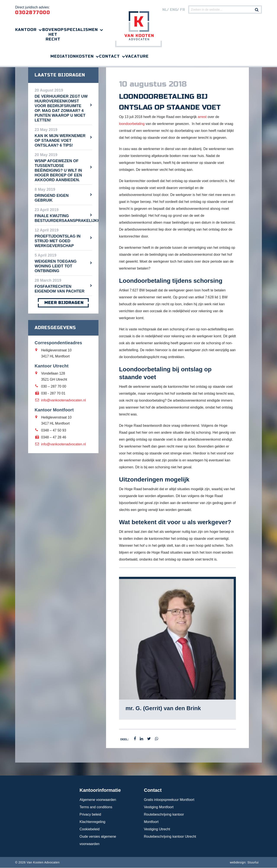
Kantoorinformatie (100, 790)
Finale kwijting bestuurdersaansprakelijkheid (63, 218)
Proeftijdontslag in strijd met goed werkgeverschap (58, 241)
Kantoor (26, 30)
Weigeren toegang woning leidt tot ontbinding (56, 266)
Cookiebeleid (90, 829)
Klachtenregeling (93, 822)
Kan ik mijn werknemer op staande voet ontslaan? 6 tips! (60, 141)
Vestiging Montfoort (159, 807)
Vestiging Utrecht (157, 829)
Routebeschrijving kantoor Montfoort (164, 818)
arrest (202, 117)
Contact (110, 56)
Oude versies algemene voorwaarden (98, 840)
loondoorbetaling (132, 124)
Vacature (137, 56)
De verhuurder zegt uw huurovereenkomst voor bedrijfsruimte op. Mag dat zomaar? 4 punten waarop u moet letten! (61, 108)
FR (182, 10)
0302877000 (33, 13)
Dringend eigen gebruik (52, 198)
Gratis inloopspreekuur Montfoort (169, 800)
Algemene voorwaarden (98, 800)
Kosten (85, 56)
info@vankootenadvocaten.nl (64, 400)
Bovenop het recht (53, 34)
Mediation (63, 56)
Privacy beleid (90, 815)
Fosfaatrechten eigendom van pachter (60, 289)
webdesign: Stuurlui (244, 863)
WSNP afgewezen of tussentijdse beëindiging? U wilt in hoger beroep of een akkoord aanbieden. (58, 171)
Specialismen (81, 30)
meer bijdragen (63, 303)
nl (165, 10)
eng (174, 10)
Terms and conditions (96, 807)
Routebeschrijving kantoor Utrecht (170, 837)
